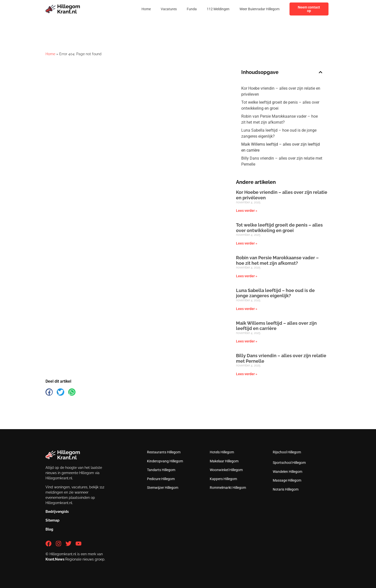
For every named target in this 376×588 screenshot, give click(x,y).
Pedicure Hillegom (161, 479)
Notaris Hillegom (286, 489)
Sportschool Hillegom (289, 463)
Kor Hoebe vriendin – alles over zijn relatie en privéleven (281, 91)
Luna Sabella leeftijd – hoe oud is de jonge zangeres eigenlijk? (279, 133)
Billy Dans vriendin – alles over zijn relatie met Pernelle (282, 161)
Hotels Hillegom (222, 452)
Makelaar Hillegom (224, 461)
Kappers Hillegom (223, 479)
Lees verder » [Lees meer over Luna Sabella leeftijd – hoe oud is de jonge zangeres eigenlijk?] (247, 309)
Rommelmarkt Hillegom (228, 488)
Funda (192, 9)
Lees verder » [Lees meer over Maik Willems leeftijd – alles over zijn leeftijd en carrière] (247, 341)
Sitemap (52, 520)
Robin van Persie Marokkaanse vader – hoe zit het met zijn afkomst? (279, 119)
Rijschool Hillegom (287, 452)
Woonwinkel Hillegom (226, 470)
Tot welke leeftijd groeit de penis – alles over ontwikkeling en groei (280, 105)
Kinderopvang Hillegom (165, 461)
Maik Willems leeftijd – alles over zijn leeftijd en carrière (280, 147)
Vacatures (169, 9)
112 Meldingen (218, 9)
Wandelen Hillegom (287, 472)
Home (146, 9)
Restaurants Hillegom (164, 452)
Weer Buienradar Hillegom (259, 9)
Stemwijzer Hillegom (163, 488)
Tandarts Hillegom (161, 470)
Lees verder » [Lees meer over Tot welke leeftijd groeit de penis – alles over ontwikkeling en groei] (247, 243)
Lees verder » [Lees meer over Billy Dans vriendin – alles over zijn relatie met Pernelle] (247, 374)
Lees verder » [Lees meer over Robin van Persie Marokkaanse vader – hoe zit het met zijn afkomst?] (247, 276)
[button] (320, 72)
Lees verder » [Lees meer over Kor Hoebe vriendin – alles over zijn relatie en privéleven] (247, 211)
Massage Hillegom (287, 480)
